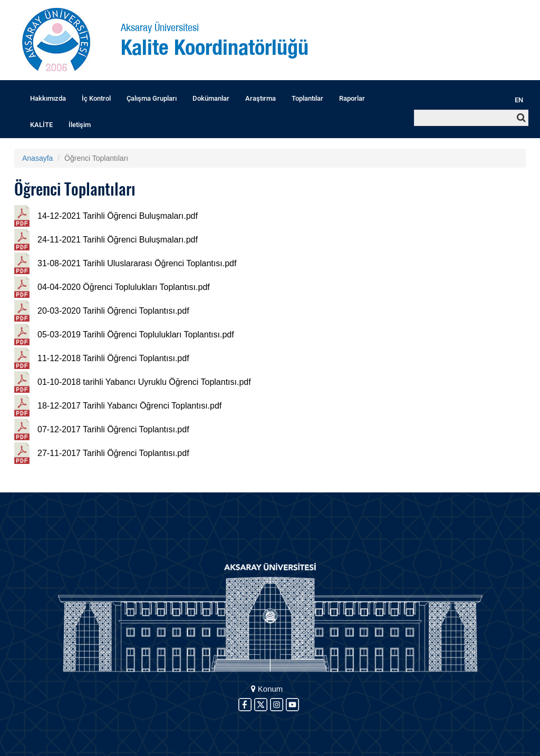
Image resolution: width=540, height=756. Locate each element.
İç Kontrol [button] (96, 98)
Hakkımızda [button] (48, 98)
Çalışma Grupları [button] (152, 98)
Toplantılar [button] (307, 98)
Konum (267, 689)
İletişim (80, 125)
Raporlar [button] (352, 98)
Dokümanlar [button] (211, 98)
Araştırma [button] (261, 98)
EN (519, 100)
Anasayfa (37, 158)
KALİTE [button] (41, 125)
